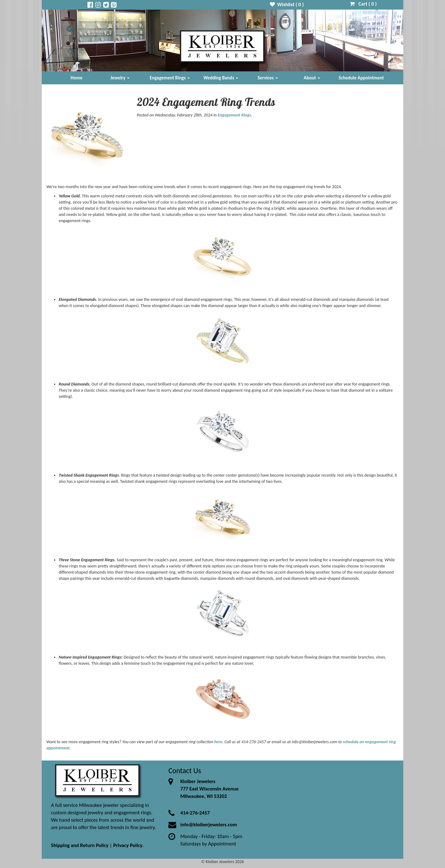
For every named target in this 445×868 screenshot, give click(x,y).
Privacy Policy (128, 845)
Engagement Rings (170, 78)
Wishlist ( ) (287, 4)
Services (268, 78)
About (312, 78)
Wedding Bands (221, 78)
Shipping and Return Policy (80, 845)
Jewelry (120, 78)
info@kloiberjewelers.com (209, 825)
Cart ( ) (363, 4)
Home (77, 78)
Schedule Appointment (361, 78)
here (218, 742)
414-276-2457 (195, 813)
